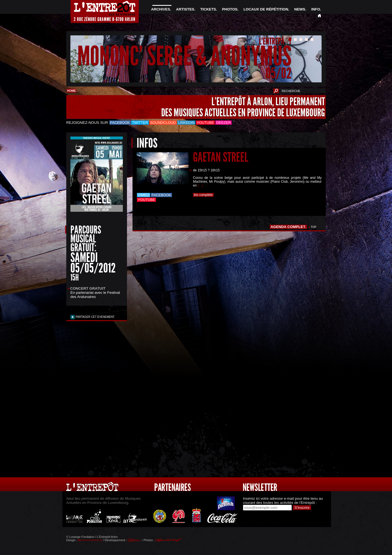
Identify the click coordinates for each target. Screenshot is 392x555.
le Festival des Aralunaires (95, 295)
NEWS (300, 9)
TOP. (314, 227)
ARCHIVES (161, 9)
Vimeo (144, 195)
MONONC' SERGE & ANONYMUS (184, 56)
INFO (316, 9)
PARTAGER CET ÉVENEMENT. (95, 317)
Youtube (206, 123)
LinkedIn (186, 123)
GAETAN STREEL (221, 157)
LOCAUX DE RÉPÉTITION (266, 9)
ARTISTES (185, 9)
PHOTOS (230, 9)
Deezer (223, 123)
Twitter (140, 123)
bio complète (203, 195)
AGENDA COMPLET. (288, 227)
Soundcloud (163, 123)
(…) (200, 185)
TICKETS (208, 9)
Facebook (120, 123)
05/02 (279, 73)
